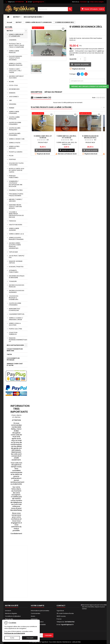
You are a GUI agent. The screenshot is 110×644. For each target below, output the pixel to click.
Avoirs (33, 616)
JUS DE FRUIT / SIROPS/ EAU (17, 257)
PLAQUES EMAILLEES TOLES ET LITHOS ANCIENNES (15, 58)
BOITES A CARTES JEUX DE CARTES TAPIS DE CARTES (17, 170)
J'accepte (30, 638)
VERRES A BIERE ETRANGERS (14, 112)
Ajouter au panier (80, 64)
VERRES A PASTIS (15, 143)
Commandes (36, 613)
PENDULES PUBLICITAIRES (14, 177)
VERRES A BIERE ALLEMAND (14, 229)
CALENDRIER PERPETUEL (17, 314)
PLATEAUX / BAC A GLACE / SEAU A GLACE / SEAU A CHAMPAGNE (17, 45)
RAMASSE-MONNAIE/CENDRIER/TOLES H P (18, 340)
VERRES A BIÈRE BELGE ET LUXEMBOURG (16, 35)
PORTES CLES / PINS (15, 329)
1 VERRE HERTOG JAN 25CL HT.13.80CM (66, 137)
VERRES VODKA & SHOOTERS (15, 324)
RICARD (11, 82)
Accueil (9, 27)
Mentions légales (11, 613)
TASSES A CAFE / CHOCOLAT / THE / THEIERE (15, 71)
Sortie (12, 638)
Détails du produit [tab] (53, 92)
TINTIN (9, 354)
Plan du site (9, 619)
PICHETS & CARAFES (16, 152)
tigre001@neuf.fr (38, 2)
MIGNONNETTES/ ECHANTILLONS (15, 310)
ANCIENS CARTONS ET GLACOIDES (16, 77)
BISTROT (16, 17)
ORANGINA (13, 104)
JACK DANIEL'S (14, 97)
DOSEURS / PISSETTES (16, 267)
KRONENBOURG (14, 89)
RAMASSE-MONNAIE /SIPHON (16, 262)
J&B (10, 100)
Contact (61, 606)
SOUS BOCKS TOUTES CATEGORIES (16, 164)
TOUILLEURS (13, 281)
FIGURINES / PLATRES (16, 190)
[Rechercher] (55, 9)
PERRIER (12, 108)
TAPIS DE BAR (13, 252)
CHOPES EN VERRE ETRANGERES (15, 123)
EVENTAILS (12, 159)
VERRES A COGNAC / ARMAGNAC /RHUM (16, 319)
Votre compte (37, 606)
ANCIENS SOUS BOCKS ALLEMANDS (17, 291)
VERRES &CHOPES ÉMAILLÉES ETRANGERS (16, 238)
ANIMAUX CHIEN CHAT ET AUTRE (15, 364)
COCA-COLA (13, 85)
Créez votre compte (97, 2)
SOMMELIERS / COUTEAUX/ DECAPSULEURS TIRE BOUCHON (16, 184)
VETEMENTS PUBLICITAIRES (14, 271)
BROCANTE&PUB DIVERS (33, 17)
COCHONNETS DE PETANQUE (13, 359)
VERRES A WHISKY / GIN (17, 139)
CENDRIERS (13, 40)
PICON (11, 156)
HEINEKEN (12, 93)
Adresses (34, 619)
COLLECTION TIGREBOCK (13, 333)
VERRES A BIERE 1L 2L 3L (16, 234)
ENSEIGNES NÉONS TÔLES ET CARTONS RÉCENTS (15, 207)
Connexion (83, 2)
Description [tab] (36, 92)
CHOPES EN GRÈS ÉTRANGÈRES (15, 134)
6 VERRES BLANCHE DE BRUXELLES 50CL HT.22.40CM (90, 138)
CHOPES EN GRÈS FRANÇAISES (15, 129)
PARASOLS (12, 221)
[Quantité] (81, 59)
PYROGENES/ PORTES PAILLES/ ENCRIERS (16, 195)
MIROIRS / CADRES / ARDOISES (16, 200)
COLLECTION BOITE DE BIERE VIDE (15, 350)
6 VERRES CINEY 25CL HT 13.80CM (43, 137)
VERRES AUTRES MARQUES (14, 147)
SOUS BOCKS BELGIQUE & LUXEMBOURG (14, 298)
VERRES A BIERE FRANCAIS (14, 52)
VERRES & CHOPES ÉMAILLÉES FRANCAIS (16, 64)
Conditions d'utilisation (13, 616)
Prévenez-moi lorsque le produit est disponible (89, 86)
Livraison (8, 611)
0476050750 (19, 2)
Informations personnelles (40, 611)
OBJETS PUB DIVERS (16, 225)
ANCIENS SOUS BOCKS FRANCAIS (17, 286)
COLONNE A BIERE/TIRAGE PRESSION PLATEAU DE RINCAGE (16, 215)
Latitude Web (76, 642)
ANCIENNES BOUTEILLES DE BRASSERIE (17, 277)
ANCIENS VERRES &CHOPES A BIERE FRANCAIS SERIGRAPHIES (15, 246)
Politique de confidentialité (15, 633)
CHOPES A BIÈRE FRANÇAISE (14, 118)
